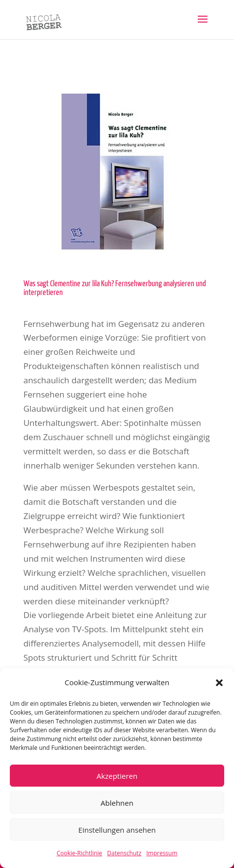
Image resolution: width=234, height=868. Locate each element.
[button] (219, 683)
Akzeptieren (117, 776)
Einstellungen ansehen (117, 830)
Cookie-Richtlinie (79, 853)
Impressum (162, 853)
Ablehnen (117, 803)
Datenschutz (124, 853)
